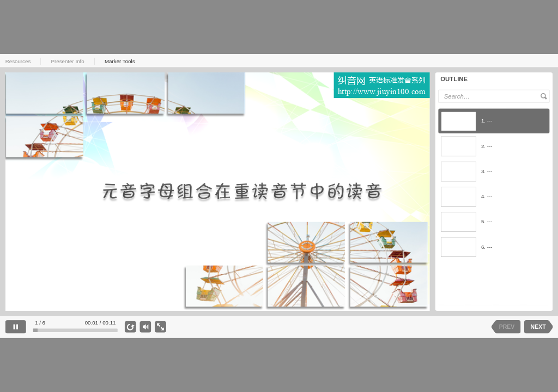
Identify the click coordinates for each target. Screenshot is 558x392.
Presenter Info (68, 61)
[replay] (131, 327)
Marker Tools (120, 61)
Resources (18, 61)
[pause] (16, 327)
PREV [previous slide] (507, 327)
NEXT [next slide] (538, 327)
